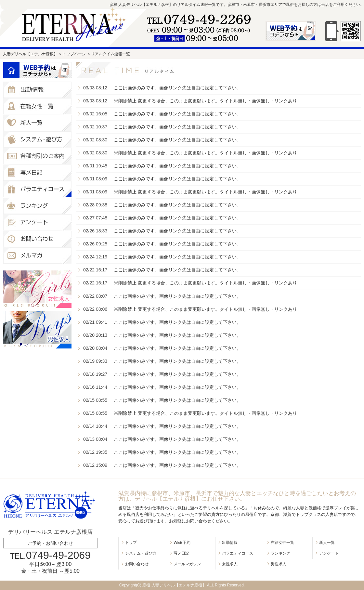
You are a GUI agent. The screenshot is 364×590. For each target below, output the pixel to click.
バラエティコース (238, 553)
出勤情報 (230, 543)
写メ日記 (181, 553)
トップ (131, 543)
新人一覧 (327, 543)
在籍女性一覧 (282, 543)
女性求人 (230, 564)
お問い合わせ (137, 564)
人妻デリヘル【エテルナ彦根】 (30, 54)
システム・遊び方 (141, 553)
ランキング (280, 553)
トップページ (74, 54)
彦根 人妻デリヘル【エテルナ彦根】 (174, 585)
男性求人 (279, 564)
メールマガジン (187, 564)
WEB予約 (182, 543)
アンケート (329, 553)
